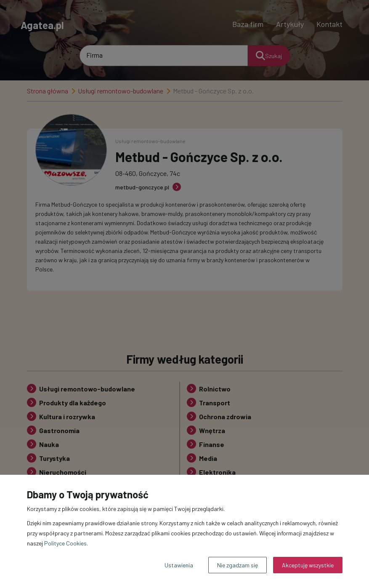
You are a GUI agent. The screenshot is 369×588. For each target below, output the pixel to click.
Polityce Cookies (65, 543)
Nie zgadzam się (238, 565)
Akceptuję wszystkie (308, 565)
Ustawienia (179, 565)
